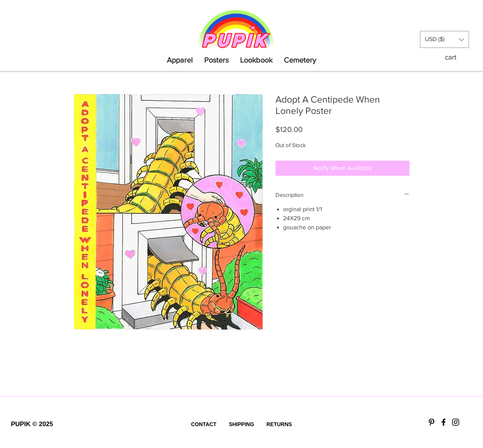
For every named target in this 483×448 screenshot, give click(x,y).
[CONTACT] (204, 425)
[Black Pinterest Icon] (431, 422)
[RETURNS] (279, 425)
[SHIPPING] (241, 425)
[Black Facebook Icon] (444, 422)
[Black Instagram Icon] (456, 422)
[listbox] (445, 39)
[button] (445, 39)
